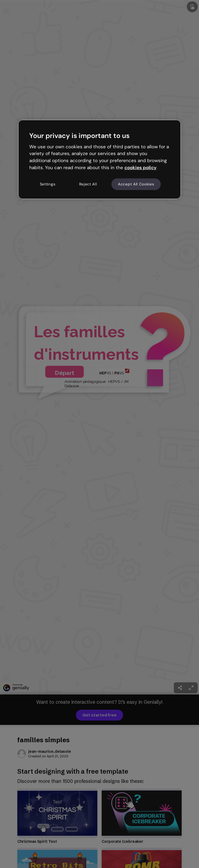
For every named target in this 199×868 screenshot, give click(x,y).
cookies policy (140, 168)
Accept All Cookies (136, 184)
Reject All (88, 184)
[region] (99, 159)
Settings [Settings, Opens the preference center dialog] (48, 184)
